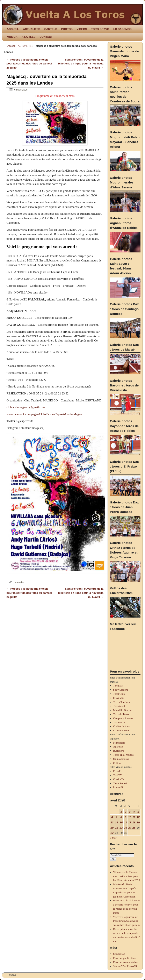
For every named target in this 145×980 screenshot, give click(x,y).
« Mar (113, 838)
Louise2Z (118, 787)
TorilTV (118, 775)
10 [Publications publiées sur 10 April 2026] (130, 817)
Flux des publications (125, 958)
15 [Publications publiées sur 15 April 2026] (121, 822)
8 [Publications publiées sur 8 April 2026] (121, 817)
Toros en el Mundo (123, 755)
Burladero (119, 751)
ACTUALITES (32, 29)
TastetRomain (121, 783)
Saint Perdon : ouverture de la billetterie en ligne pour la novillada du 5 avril (81, 64)
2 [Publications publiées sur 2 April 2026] (126, 812)
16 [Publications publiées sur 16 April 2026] (126, 822)
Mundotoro (119, 743)
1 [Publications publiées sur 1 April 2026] (121, 812)
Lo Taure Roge (121, 730)
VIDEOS (82, 29)
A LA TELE (28, 37)
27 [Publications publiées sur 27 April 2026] (112, 833)
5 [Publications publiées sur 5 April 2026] (138, 812)
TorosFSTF (119, 722)
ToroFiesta (119, 694)
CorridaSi (118, 698)
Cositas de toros (122, 726)
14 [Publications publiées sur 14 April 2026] (117, 822)
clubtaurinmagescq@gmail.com (26, 407)
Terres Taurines (121, 702)
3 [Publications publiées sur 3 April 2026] (130, 812)
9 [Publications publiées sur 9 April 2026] (126, 817)
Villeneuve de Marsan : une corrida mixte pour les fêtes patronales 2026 (126, 876)
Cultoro (117, 763)
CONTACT (46, 37)
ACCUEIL (13, 29)
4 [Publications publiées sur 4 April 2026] (134, 812)
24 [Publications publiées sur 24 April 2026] (130, 828)
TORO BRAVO (100, 29)
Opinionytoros (121, 759)
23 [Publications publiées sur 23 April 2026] (126, 828)
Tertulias (118, 686)
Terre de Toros (121, 714)
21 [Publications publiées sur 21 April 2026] (117, 828)
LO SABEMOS (122, 29)
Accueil (11, 46)
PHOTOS (67, 29)
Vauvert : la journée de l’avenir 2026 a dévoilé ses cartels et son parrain (126, 921)
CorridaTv (119, 779)
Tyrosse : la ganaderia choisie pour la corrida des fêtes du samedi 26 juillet (29, 64)
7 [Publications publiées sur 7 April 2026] (117, 817)
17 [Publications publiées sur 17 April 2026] (130, 822)
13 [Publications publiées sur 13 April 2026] (112, 822)
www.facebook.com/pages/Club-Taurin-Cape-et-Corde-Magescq (45, 414)
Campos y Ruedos (123, 718)
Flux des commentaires (126, 962)
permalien (19, 582)
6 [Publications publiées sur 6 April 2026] (112, 817)
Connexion (119, 954)
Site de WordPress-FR (125, 966)
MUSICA (12, 37)
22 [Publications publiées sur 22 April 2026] (121, 828)
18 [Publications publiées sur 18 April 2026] (134, 822)
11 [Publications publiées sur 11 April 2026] (134, 817)
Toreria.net (119, 706)
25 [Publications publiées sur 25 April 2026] (134, 828)
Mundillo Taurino (123, 710)
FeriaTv (117, 771)
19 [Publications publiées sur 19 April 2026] (138, 822)
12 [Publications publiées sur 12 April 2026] (138, 817)
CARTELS (51, 29)
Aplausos (118, 747)
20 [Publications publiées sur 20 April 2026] (112, 828)
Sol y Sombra (121, 690)
